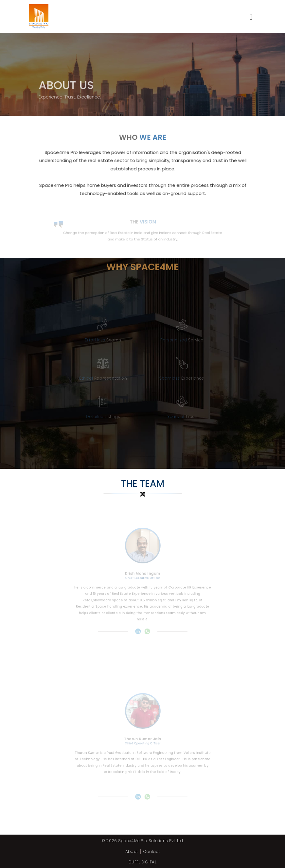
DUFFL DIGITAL (142, 862)
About (132, 851)
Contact (151, 851)
